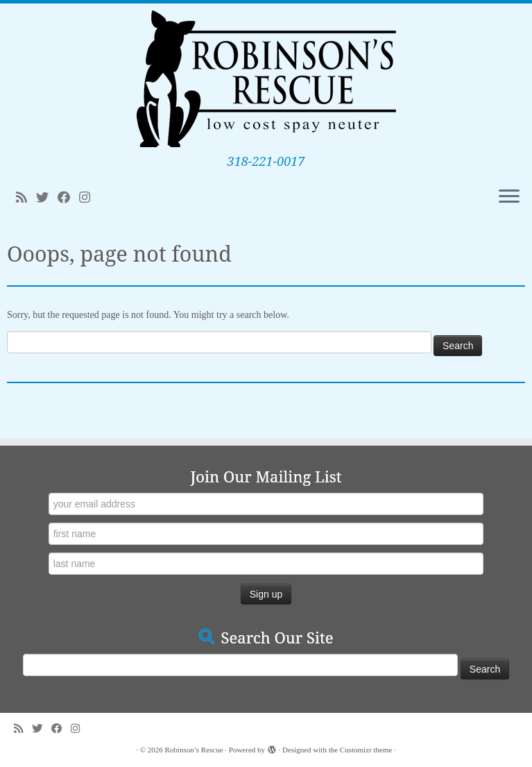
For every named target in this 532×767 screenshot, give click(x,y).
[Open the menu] (509, 197)
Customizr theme (366, 750)
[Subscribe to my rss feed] (26, 198)
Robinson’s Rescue (194, 750)
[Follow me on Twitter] (47, 198)
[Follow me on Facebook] (68, 198)
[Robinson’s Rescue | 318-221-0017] (266, 79)
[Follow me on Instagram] (89, 198)
